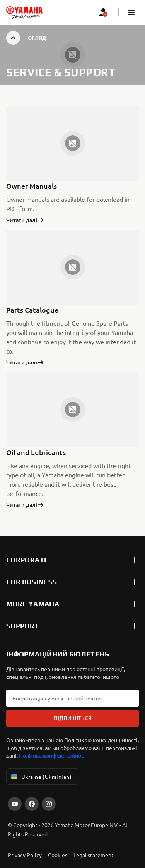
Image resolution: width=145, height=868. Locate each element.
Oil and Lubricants (36, 452)
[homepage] (24, 12)
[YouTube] (15, 804)
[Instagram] (49, 804)
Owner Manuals (32, 186)
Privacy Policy (25, 855)
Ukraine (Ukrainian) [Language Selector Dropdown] (41, 777)
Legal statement (94, 855)
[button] (131, 12)
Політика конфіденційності (53, 755)
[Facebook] (32, 804)
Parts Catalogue (32, 310)
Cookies (58, 855)
